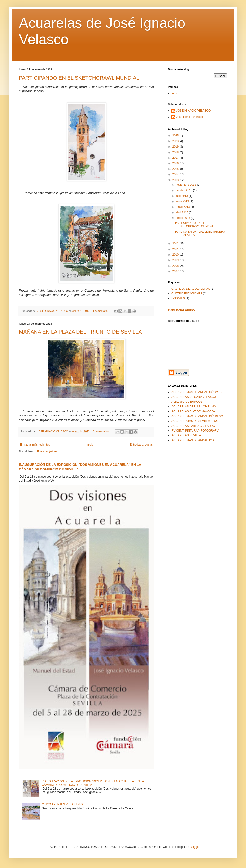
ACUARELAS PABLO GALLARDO (193, 426)
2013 (176, 180)
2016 (176, 163)
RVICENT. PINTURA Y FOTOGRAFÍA (195, 431)
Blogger (195, 847)
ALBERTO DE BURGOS (187, 402)
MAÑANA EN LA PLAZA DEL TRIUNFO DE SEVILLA (80, 332)
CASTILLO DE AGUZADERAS (191, 289)
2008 (176, 266)
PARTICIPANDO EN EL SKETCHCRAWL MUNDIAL (79, 78)
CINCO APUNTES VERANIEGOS (63, 804)
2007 (176, 271)
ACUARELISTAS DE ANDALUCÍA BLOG (197, 416)
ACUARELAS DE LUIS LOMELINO (194, 407)
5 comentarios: (101, 431)
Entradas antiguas (141, 445)
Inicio (90, 445)
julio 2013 (182, 196)
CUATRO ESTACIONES (187, 294)
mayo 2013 (183, 207)
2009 (176, 260)
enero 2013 (183, 218)
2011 (176, 249)
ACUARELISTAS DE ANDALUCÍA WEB (197, 392)
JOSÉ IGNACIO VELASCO (193, 111)
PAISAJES (178, 298)
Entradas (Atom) (47, 452)
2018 (176, 152)
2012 (176, 244)
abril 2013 (182, 212)
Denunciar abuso (181, 310)
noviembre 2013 (186, 185)
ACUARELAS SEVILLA (186, 435)
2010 (176, 255)
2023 (176, 141)
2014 (176, 174)
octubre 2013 (184, 190)
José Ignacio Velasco (190, 117)
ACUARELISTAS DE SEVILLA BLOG (195, 421)
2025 (176, 136)
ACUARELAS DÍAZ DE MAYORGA (194, 411)
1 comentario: (101, 311)
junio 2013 (183, 201)
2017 (176, 158)
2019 (176, 147)
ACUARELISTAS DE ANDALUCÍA (193, 440)
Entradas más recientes (35, 445)
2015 (176, 169)
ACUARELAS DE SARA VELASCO (194, 397)
